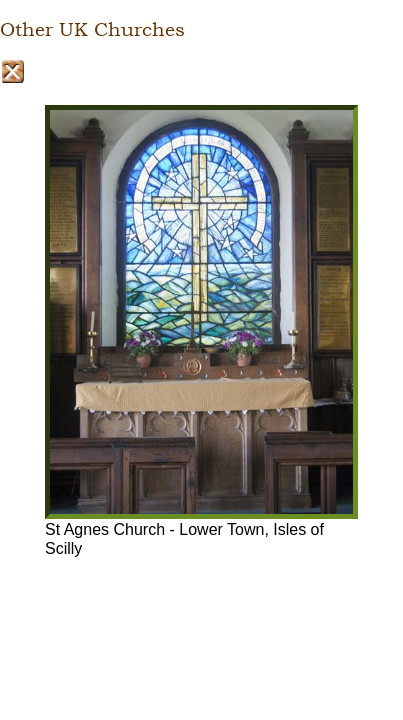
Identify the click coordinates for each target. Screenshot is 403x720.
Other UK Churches (92, 30)
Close (12, 71)
